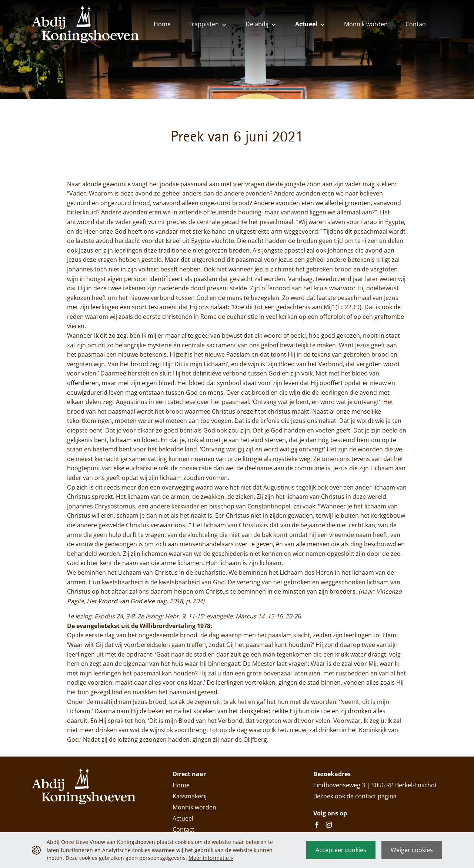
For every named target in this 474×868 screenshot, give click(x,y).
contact (366, 796)
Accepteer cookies (341, 850)
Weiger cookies (412, 850)
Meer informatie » (211, 858)
